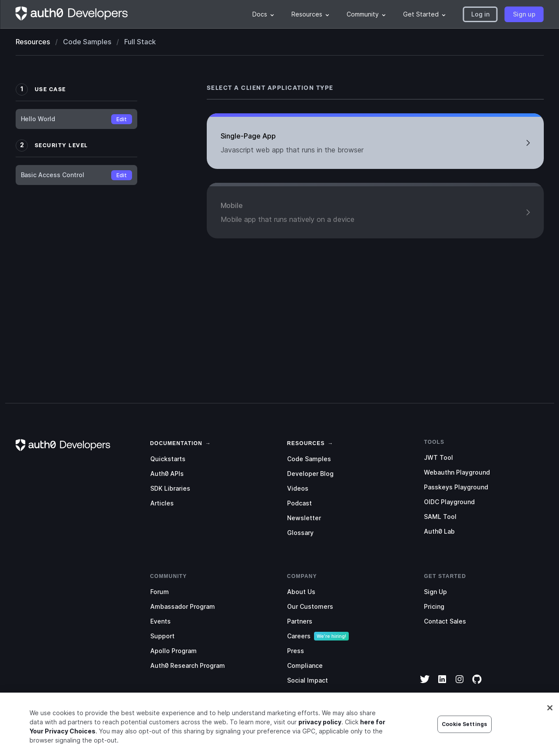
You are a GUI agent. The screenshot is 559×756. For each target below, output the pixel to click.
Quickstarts (168, 459)
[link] (176, 442)
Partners (300, 621)
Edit (122, 119)
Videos (298, 488)
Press (296, 651)
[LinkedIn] (442, 685)
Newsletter (304, 518)
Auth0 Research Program (188, 665)
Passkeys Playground (456, 487)
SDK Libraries (170, 488)
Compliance (305, 665)
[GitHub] (477, 685)
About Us (301, 592)
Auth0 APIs (167, 474)
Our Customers (310, 606)
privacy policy (320, 726)
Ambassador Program (183, 606)
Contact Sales (445, 621)
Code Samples (309, 459)
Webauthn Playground (457, 472)
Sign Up (435, 592)
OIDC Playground (449, 502)
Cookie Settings (464, 728)
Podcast (299, 503)
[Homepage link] (72, 14)
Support (162, 636)
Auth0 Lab (439, 531)
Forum (160, 592)
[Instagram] (460, 685)
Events (160, 621)
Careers (299, 636)
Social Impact (308, 680)
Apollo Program (174, 651)
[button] (480, 14)
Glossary (300, 533)
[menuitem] (263, 14)
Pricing (434, 606)
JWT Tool (438, 457)
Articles (162, 503)
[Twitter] (425, 685)
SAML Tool (440, 517)
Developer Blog (310, 474)
